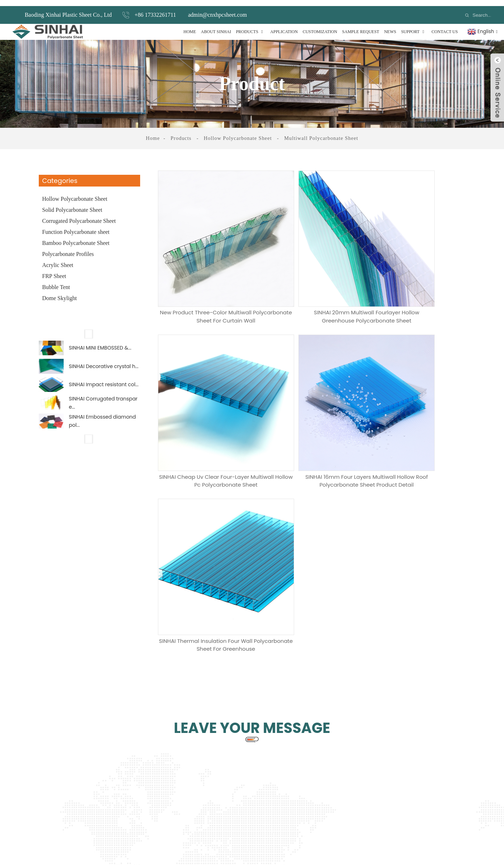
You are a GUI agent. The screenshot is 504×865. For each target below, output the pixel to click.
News (390, 26)
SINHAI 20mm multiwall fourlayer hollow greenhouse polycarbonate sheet (313, 277)
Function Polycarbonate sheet (76, 226)
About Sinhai (216, 26)
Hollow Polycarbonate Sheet (238, 132)
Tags (296, 836)
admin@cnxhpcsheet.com (217, 9)
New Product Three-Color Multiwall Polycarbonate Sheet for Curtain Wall (208, 277)
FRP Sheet (54, 270)
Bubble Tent (56, 281)
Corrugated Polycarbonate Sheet (79, 215)
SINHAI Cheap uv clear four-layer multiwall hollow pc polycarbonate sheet (418, 277)
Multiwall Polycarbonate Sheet (320, 132)
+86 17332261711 (155, 9)
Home (190, 26)
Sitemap (314, 836)
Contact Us (445, 26)
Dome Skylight (60, 292)
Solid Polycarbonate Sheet (72, 204)
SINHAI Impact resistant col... (104, 386)
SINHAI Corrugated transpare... (103, 407)
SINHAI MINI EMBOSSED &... (100, 344)
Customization (320, 26)
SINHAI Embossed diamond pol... (103, 428)
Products (251, 26)
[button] (89, 328)
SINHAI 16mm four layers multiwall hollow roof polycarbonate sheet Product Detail (208, 410)
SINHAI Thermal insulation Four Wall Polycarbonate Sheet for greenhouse (313, 410)
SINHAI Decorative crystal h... (104, 365)
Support (414, 26)
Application (284, 26)
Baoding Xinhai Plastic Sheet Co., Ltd (68, 9)
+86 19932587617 (352, 745)
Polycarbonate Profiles (68, 248)
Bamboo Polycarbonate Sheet (76, 237)
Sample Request (361, 26)
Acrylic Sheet (58, 259)
